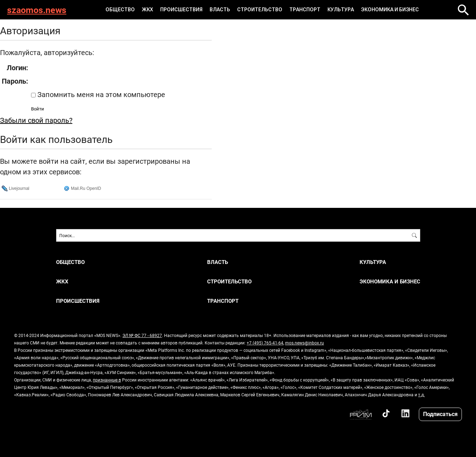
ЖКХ (147, 10)
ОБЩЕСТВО (120, 10)
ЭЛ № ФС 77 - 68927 (142, 335)
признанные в (107, 380)
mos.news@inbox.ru (305, 343)
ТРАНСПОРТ (305, 10)
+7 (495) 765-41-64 (265, 343)
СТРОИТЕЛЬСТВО (260, 10)
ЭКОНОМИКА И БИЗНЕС (390, 10)
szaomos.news (37, 10)
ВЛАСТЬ (220, 10)
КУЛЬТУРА (341, 10)
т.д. (421, 395)
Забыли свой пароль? (36, 120)
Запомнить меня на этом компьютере (100, 94)
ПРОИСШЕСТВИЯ (181, 10)
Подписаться (440, 414)
